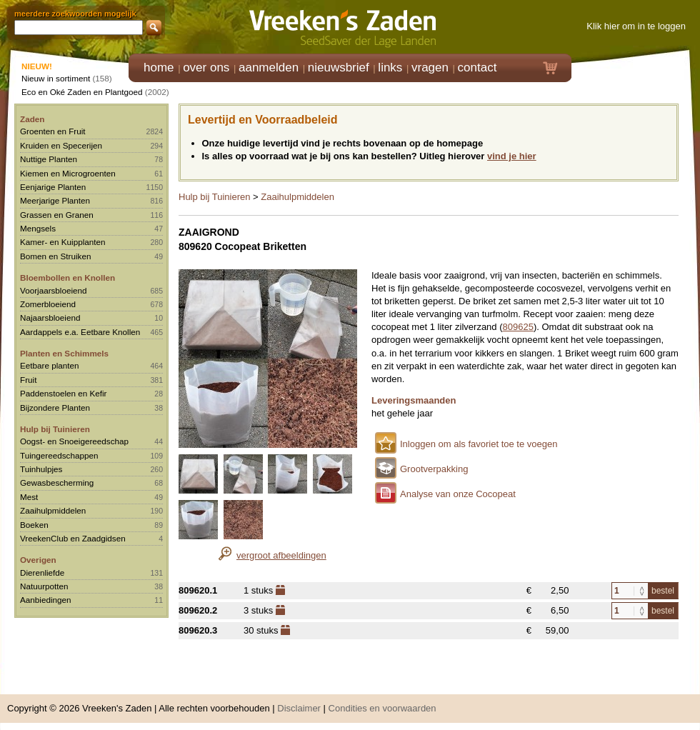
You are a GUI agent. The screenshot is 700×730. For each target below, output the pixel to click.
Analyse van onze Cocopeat (458, 494)
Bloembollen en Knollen (67, 277)
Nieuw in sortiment (56, 78)
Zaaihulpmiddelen (53, 510)
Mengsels (38, 228)
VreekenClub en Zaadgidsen (73, 538)
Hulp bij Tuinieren (55, 429)
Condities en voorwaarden (382, 708)
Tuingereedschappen (59, 455)
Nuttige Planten (49, 159)
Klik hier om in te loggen (636, 26)
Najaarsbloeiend (50, 317)
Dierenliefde (42, 572)
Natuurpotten (44, 586)
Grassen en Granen (57, 215)
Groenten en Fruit (53, 131)
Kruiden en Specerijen (61, 145)
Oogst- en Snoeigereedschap (74, 441)
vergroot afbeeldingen (281, 555)
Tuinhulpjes (41, 469)
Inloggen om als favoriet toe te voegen (479, 444)
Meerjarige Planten (55, 200)
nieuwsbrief (339, 67)
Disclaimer (299, 708)
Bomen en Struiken (55, 256)
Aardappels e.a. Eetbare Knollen (80, 332)
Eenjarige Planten (53, 187)
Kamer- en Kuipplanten (63, 242)
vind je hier (512, 156)
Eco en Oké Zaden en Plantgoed (82, 92)
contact (477, 67)
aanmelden (269, 67)
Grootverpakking (434, 469)
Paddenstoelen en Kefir (64, 393)
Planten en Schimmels (64, 353)
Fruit (28, 380)
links (390, 67)
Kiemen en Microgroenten (68, 173)
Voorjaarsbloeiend (54, 290)
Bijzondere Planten (55, 407)
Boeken (34, 525)
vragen (430, 67)
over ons (206, 67)
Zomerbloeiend (48, 304)
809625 (518, 327)
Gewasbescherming (57, 482)
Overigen (38, 560)
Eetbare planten (50, 365)
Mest (29, 497)
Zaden (32, 119)
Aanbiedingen (46, 600)
